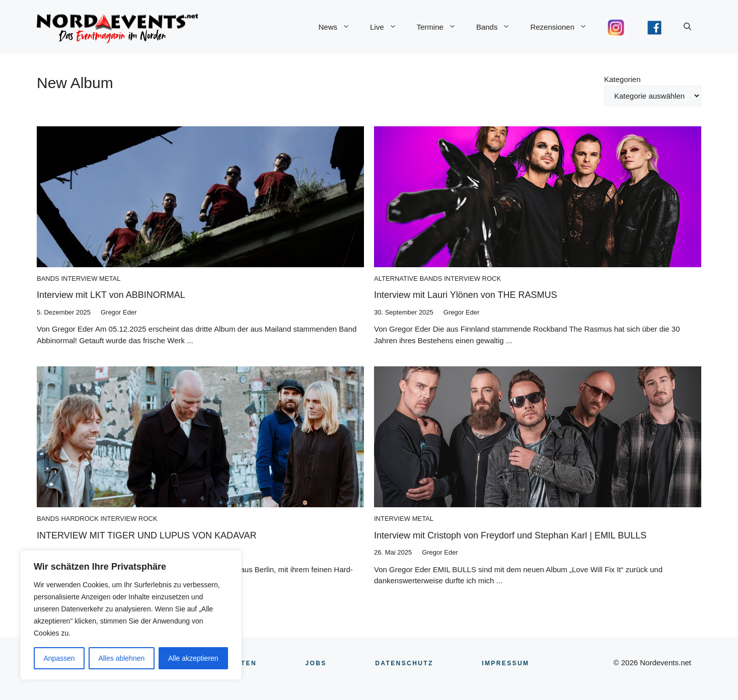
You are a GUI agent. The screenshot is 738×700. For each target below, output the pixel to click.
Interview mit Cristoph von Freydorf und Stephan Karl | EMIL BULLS (510, 535)
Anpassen (59, 658)
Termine (441, 27)
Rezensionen (564, 27)
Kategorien (622, 79)
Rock (492, 279)
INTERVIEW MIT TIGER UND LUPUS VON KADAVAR (146, 535)
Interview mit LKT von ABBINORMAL (111, 295)
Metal (110, 279)
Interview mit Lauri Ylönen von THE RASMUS (465, 295)
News (339, 27)
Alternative (396, 279)
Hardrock (80, 519)
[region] (131, 615)
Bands (498, 27)
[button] (687, 27)
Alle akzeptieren (193, 658)
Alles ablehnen (121, 658)
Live (388, 27)
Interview (79, 279)
